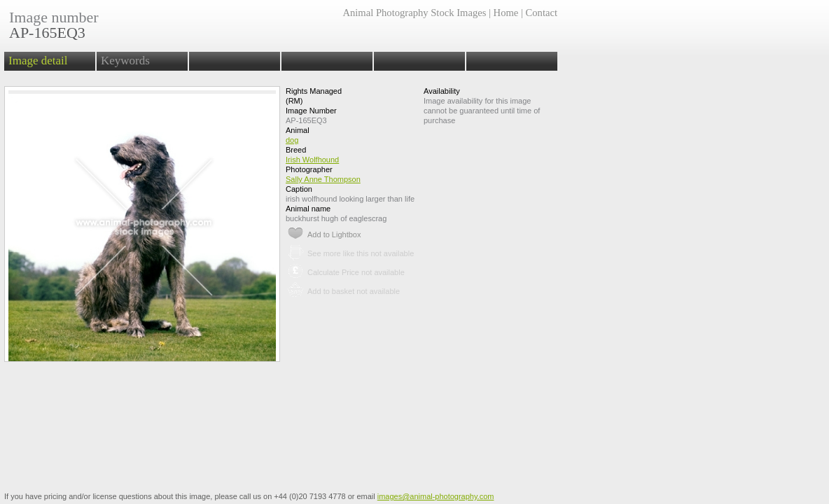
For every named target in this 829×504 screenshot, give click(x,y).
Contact (542, 13)
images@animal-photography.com (436, 496)
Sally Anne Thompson (323, 179)
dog (292, 140)
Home (506, 13)
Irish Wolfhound (312, 160)
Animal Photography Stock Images (414, 13)
